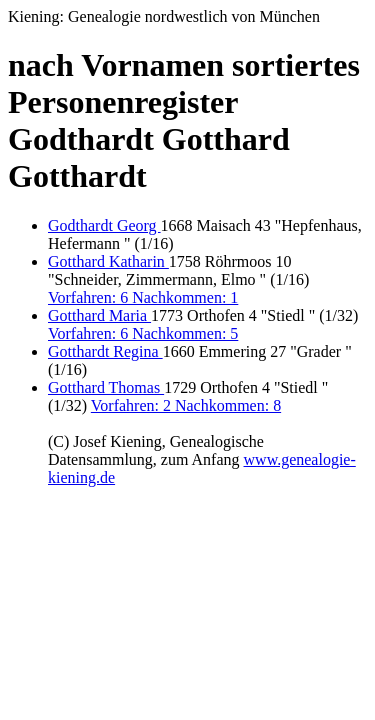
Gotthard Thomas (106, 387)
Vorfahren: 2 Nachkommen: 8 (186, 405)
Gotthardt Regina (105, 351)
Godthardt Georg (104, 225)
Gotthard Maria (99, 315)
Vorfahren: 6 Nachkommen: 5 (143, 333)
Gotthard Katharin (108, 261)
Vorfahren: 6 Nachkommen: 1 (143, 297)
